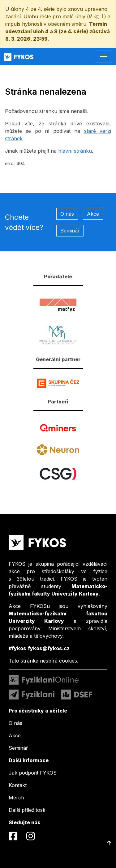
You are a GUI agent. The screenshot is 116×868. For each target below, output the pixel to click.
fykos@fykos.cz (49, 648)
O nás (67, 214)
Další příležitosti (27, 810)
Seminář (70, 231)
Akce (93, 214)
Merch (16, 798)
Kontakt (18, 785)
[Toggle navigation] (104, 56)
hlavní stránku (75, 151)
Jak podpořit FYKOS (33, 773)
